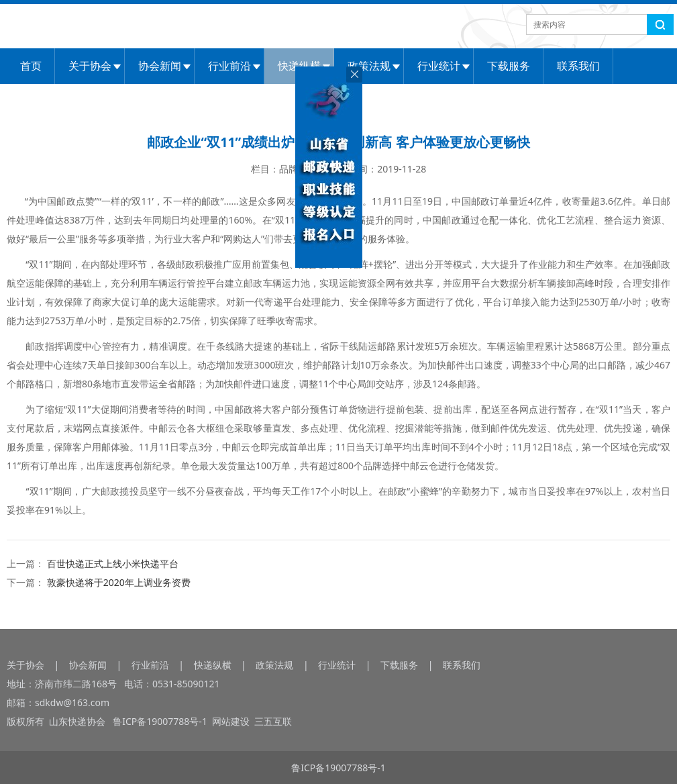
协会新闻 (160, 66)
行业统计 (439, 66)
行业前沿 (229, 66)
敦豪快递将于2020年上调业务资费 (119, 582)
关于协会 (90, 66)
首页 (31, 66)
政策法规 (369, 66)
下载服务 (509, 66)
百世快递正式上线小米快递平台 (113, 563)
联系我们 (578, 66)
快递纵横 (213, 665)
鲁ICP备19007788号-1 (162, 721)
